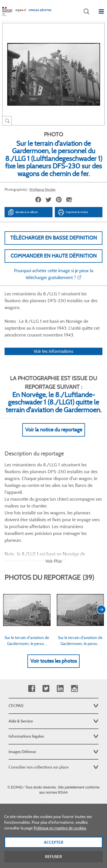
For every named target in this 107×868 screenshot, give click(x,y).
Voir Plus (54, 561)
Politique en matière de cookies (60, 834)
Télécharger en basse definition (54, 238)
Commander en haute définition (54, 256)
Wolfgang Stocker (43, 189)
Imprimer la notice (73, 212)
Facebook (32, 689)
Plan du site (53, 805)
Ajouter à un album (23, 212)
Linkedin (60, 689)
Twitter (46, 689)
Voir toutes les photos (53, 661)
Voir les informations (53, 351)
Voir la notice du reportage (54, 430)
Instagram (74, 689)
